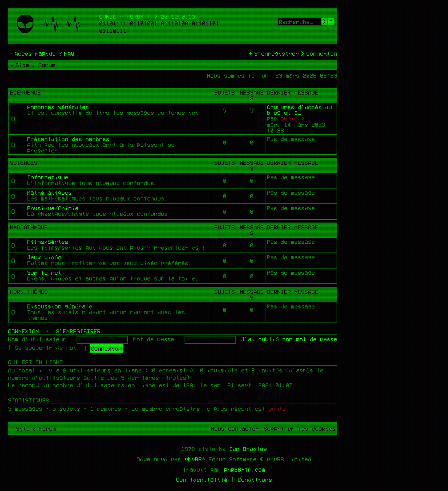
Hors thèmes (29, 292)
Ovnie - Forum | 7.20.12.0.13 (147, 17)
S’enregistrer (78, 331)
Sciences (24, 163)
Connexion (23, 331)
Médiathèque (29, 227)
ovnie (289, 118)
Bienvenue (25, 92)
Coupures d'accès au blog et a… (299, 110)
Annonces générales (58, 107)
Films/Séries (48, 242)
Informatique (48, 177)
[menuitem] (66, 53)
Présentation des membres (68, 139)
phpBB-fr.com (245, 469)
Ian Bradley (248, 449)
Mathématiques (49, 193)
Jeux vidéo (44, 257)
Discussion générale (60, 306)
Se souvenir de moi (50, 348)
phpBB (193, 459)
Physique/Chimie (53, 208)
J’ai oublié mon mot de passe (289, 339)
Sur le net (44, 272)
